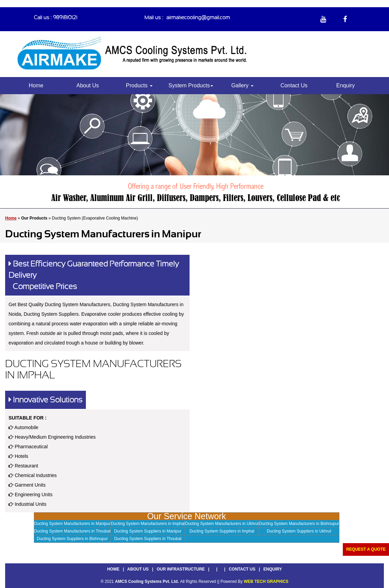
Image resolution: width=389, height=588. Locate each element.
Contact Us (294, 85)
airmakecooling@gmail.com (198, 17)
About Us (88, 85)
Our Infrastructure (181, 569)
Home (36, 85)
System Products (191, 85)
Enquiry (346, 85)
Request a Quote (366, 549)
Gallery (242, 85)
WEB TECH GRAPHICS (266, 581)
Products (139, 85)
